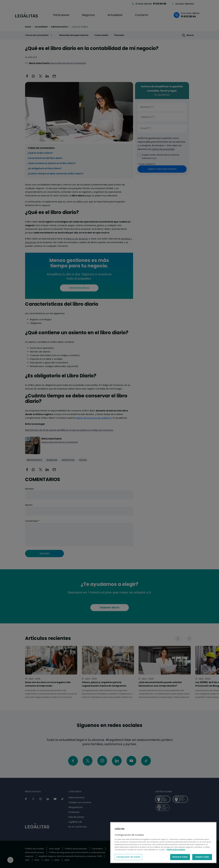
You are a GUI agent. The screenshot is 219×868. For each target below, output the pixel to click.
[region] (163, 843)
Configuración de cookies (128, 857)
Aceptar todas (202, 857)
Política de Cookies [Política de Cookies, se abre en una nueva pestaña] (176, 850)
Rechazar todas (180, 857)
